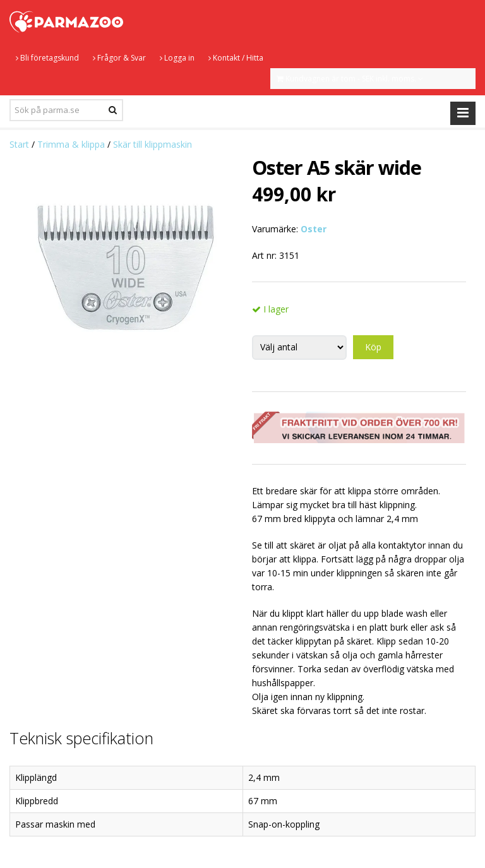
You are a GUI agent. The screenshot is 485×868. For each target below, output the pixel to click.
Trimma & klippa (71, 144)
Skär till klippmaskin (153, 144)
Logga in (177, 58)
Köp (373, 347)
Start (19, 144)
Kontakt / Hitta (236, 58)
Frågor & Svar (119, 58)
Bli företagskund (47, 58)
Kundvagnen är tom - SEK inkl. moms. (350, 79)
